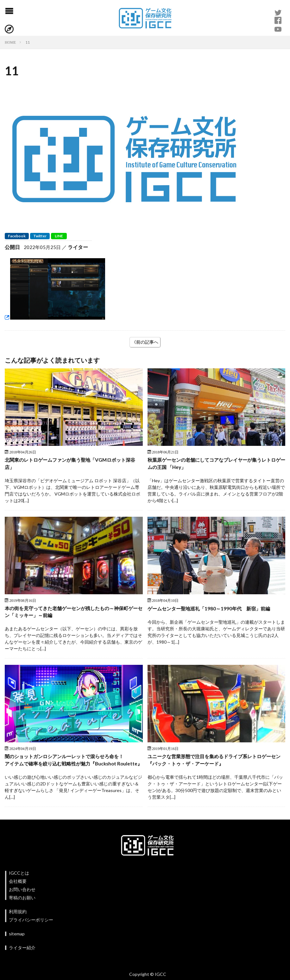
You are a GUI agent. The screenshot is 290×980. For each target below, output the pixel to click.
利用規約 (18, 921)
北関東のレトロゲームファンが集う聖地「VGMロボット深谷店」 (72, 464)
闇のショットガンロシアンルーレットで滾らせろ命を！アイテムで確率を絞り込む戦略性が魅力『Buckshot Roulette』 (68, 766)
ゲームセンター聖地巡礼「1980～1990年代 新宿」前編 (212, 609)
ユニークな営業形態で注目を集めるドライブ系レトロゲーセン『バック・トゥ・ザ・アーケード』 (216, 762)
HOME (10, 42)
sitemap (17, 943)
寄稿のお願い (22, 907)
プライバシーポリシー (31, 929)
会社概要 (18, 891)
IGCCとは (19, 882)
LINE (59, 236)
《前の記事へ (145, 342)
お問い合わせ (22, 899)
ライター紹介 (22, 957)
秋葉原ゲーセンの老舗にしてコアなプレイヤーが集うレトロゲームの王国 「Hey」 (216, 464)
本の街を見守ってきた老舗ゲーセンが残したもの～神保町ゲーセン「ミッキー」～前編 (73, 613)
